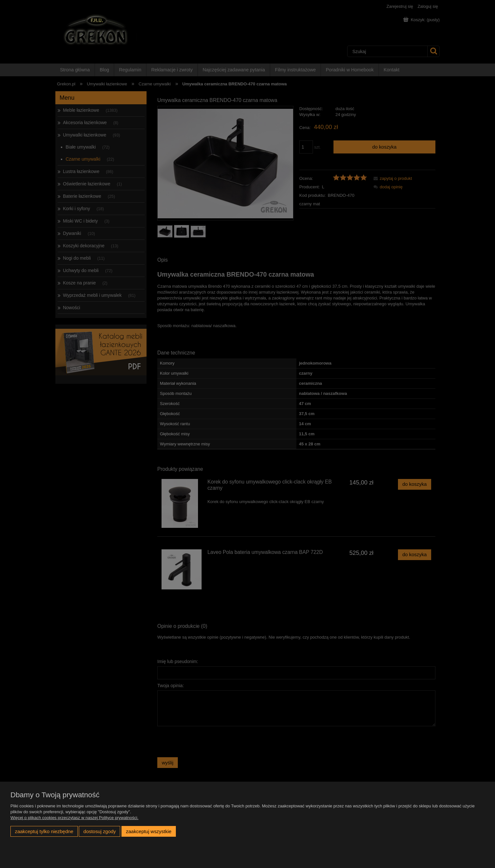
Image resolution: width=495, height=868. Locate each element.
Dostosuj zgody (100, 831)
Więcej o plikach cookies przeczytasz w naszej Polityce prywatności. (74, 818)
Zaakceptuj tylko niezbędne (44, 831)
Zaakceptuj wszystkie (149, 831)
